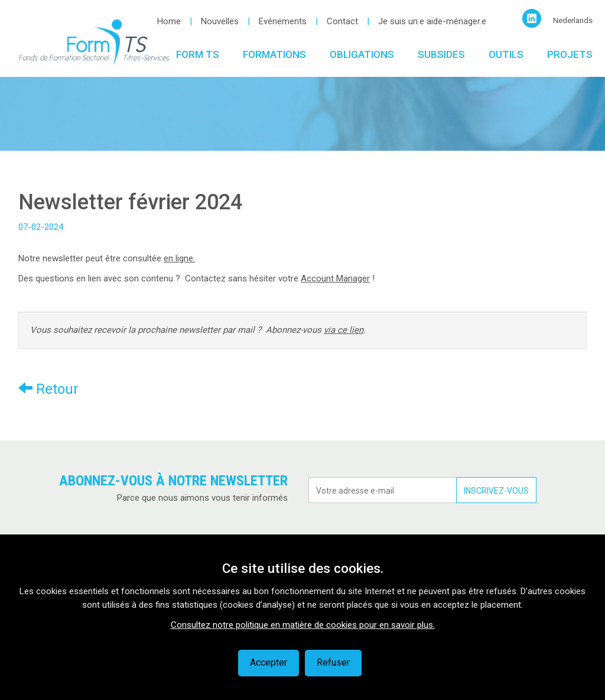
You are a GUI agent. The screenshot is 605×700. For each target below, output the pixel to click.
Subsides (441, 54)
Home (169, 21)
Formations (274, 54)
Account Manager (335, 278)
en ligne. (179, 258)
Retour (48, 389)
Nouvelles (220, 21)
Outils (506, 54)
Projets (570, 54)
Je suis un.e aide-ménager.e (432, 21)
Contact (342, 21)
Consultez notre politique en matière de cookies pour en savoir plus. (303, 625)
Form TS (198, 54)
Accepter (269, 662)
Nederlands (573, 20)
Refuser (333, 662)
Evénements (283, 21)
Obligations (362, 54)
